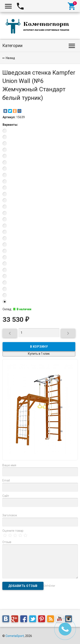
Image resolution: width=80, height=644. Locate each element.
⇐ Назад (9, 58)
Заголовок (10, 515)
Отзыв (7, 542)
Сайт (6, 496)
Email (6, 480)
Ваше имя (9, 465)
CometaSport (15, 636)
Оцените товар (13, 531)
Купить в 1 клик (39, 354)
